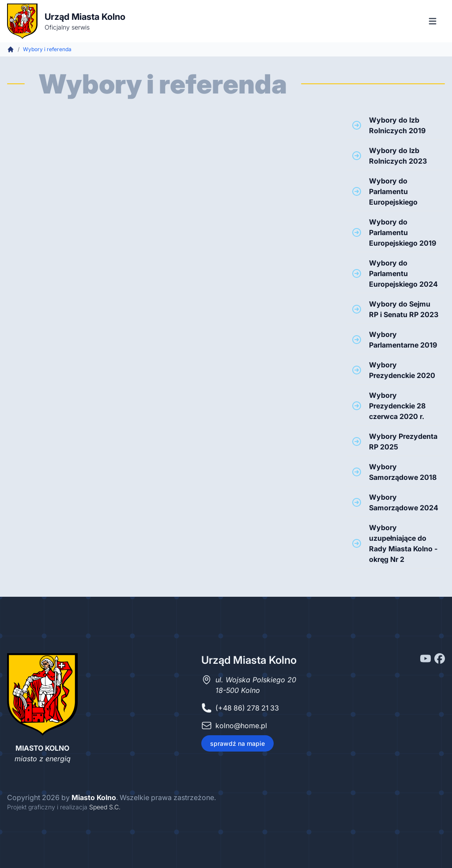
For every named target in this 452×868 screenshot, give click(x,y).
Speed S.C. (105, 807)
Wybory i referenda (47, 49)
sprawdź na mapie (237, 743)
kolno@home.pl (241, 726)
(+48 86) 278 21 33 (247, 708)
